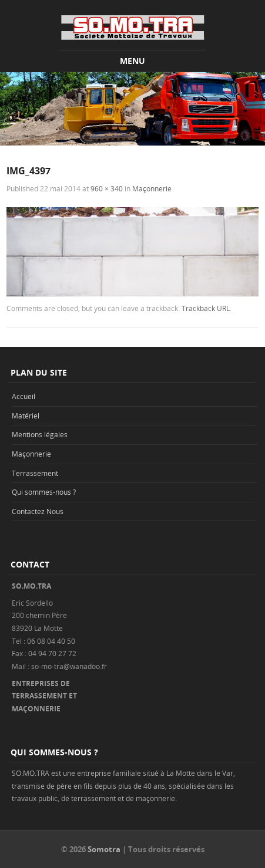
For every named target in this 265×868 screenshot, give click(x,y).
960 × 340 (107, 188)
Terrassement (35, 473)
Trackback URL (206, 308)
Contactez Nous (38, 511)
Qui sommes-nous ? (44, 492)
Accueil (24, 396)
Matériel (26, 416)
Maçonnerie (152, 188)
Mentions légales (40, 434)
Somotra (104, 849)
